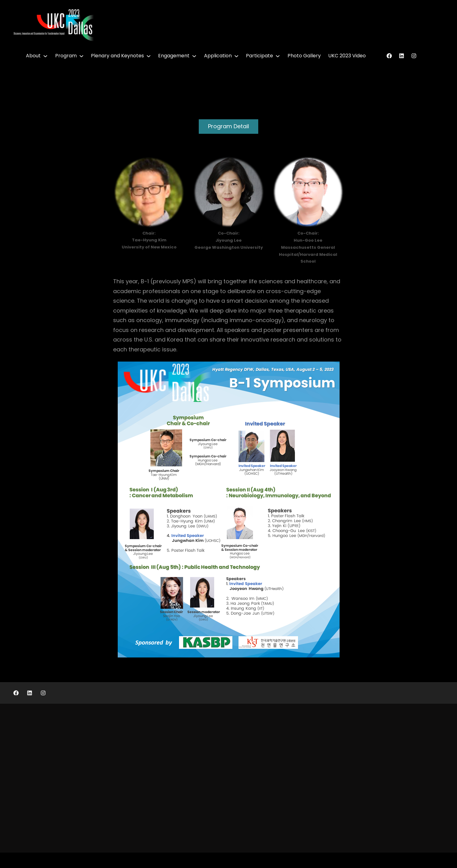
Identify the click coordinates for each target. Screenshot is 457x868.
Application (218, 56)
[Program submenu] (81, 56)
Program (66, 56)
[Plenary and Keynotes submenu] (149, 56)
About (33, 56)
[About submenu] (45, 56)
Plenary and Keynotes (117, 56)
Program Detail (228, 126)
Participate (259, 56)
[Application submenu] (236, 56)
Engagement (174, 56)
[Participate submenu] (278, 56)
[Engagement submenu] (194, 56)
